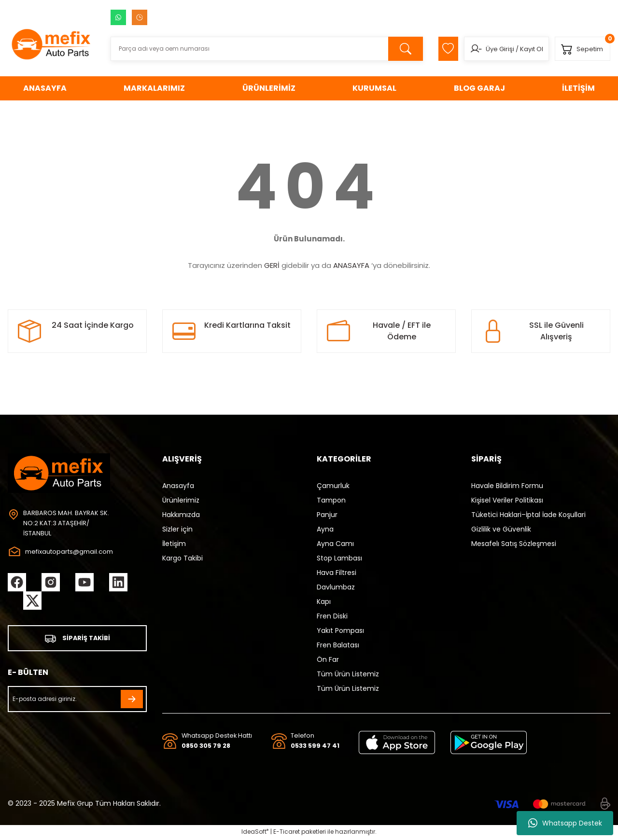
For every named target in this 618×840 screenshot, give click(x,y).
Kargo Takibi (183, 558)
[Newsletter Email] (77, 701)
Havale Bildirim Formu (507, 486)
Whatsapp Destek (565, 823)
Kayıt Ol (525, 49)
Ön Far (328, 659)
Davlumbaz (336, 587)
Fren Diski (332, 616)
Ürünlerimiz (181, 500)
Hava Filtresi (337, 573)
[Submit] (132, 701)
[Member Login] (469, 49)
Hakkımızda (181, 515)
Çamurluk (333, 486)
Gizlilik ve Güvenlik (501, 529)
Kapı (324, 602)
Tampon (331, 500)
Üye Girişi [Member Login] (493, 49)
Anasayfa (178, 486)
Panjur (327, 515)
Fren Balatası (338, 645)
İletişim (174, 544)
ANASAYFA (351, 265)
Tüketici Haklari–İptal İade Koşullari (528, 515)
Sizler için (177, 529)
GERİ (272, 265)
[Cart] (580, 49)
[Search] (260, 49)
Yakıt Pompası (340, 630)
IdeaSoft (255, 833)
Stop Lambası (339, 558)
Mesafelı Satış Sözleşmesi (514, 544)
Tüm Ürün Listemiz (348, 674)
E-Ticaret (287, 833)
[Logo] (51, 44)
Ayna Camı (335, 544)
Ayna (325, 529)
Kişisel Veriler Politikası (507, 500)
